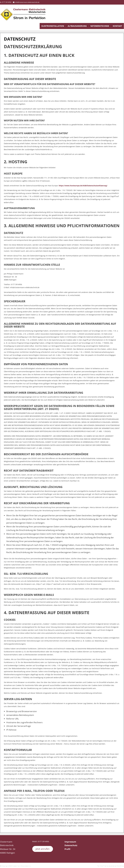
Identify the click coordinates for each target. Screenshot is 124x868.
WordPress (120, 866)
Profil (67, 849)
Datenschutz (71, 845)
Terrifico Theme (103, 866)
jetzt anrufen (43, 849)
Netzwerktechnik (100, 26)
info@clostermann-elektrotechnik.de (27, 2)
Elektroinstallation (53, 26)
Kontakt (117, 26)
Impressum (70, 842)
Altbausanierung (77, 26)
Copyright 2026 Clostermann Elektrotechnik (16, 866)
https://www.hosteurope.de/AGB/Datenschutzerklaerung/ (83, 186)
